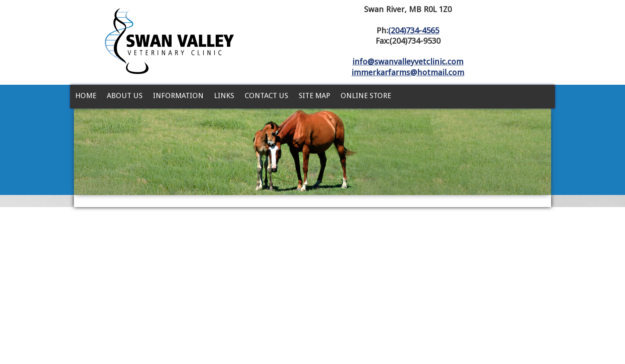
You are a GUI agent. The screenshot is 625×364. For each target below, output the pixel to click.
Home (86, 96)
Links (224, 96)
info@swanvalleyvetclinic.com (408, 62)
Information (178, 96)
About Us (125, 96)
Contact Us (266, 96)
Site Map (314, 96)
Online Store (366, 96)
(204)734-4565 (414, 30)
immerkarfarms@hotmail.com (408, 72)
